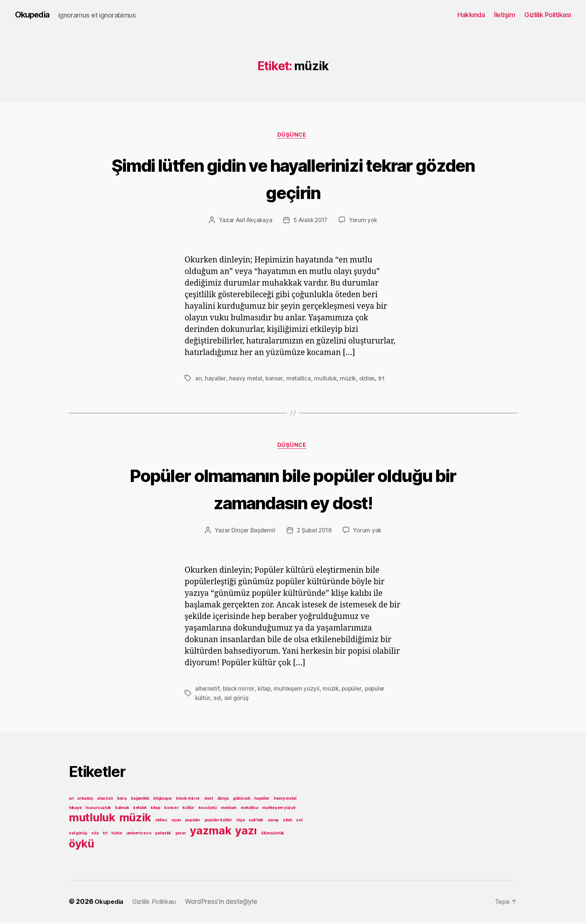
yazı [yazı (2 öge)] (246, 832)
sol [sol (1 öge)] (299, 822)
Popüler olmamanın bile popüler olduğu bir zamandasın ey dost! (293, 490)
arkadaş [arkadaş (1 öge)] (85, 800)
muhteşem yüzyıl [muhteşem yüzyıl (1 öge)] (279, 809)
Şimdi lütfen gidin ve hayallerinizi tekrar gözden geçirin (293, 178)
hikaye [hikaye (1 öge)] (75, 809)
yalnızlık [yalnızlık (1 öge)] (163, 835)
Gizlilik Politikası (548, 15)
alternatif (207, 691)
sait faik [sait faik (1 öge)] (256, 822)
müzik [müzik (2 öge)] (135, 819)
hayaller (215, 380)
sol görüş (237, 700)
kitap (265, 691)
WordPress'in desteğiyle (228, 903)
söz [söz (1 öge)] (95, 835)
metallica (300, 380)
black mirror (239, 691)
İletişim (505, 15)
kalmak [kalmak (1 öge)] (122, 809)
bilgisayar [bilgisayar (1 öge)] (163, 800)
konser (275, 380)
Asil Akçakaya (252, 222)
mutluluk (327, 380)
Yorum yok (366, 222)
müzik (350, 380)
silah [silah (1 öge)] (288, 822)
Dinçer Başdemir (252, 533)
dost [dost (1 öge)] (209, 800)
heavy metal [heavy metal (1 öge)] (285, 800)
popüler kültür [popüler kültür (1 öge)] (218, 822)
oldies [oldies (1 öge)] (161, 822)
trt (385, 380)
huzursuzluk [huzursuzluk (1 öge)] (98, 809)
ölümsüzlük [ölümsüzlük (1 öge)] (272, 835)
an (198, 380)
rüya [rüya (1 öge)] (240, 822)
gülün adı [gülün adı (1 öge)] (242, 800)
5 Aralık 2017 (311, 222)
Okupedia (34, 15)
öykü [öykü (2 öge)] (81, 845)
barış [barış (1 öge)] (122, 800)
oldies (370, 380)
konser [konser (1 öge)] (171, 809)
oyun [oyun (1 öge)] (176, 822)
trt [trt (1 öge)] (105, 835)
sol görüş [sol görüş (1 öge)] (78, 835)
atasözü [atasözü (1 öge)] (105, 800)
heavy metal (246, 380)
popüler (355, 691)
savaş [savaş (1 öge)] (273, 822)
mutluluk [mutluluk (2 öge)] (92, 819)
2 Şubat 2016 (314, 533)
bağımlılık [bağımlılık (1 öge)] (140, 800)
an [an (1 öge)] (71, 800)
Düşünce (293, 136)
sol (217, 700)
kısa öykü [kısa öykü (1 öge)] (208, 809)
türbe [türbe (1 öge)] (117, 835)
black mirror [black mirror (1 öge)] (188, 800)
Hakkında (471, 15)
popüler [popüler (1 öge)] (193, 822)
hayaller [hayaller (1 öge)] (262, 800)
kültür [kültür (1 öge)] (188, 809)
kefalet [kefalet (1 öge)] (140, 809)
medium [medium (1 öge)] (229, 809)
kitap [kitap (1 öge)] (155, 809)
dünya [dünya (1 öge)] (223, 800)
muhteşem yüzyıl (298, 691)
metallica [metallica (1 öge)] (249, 809)
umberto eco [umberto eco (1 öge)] (139, 835)
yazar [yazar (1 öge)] (181, 835)
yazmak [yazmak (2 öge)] (210, 832)
